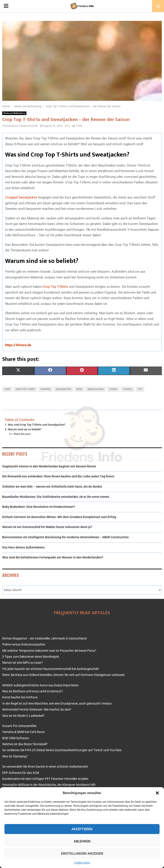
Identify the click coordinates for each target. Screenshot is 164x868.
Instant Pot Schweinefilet (19, 726)
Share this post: (22, 434)
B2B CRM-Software (16, 738)
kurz (79, 389)
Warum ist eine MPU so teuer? (23, 663)
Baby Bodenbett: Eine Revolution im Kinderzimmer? (39, 507)
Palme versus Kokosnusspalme (24, 644)
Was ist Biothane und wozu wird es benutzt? (33, 691)
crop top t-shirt (25, 389)
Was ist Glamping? (15, 756)
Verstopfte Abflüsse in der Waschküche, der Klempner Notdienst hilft (49, 785)
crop (7, 389)
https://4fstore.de (18, 345)
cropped (45, 389)
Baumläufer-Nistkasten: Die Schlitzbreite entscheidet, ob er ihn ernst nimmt (56, 497)
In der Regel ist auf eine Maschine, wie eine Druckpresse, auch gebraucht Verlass (57, 703)
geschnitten (63, 389)
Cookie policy (82, 863)
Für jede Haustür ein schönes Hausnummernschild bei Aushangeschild (50, 669)
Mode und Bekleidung (14, 113)
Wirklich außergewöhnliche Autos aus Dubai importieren (40, 685)
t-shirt (113, 389)
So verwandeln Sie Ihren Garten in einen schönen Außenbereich (45, 767)
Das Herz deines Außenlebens (23, 547)
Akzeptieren (82, 829)
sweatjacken (96, 389)
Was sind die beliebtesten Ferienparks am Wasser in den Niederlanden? (53, 557)
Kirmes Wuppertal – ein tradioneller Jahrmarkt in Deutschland (44, 638)
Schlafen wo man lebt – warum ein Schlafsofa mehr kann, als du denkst (52, 487)
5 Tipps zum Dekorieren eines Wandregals (31, 657)
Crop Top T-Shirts (55, 287)
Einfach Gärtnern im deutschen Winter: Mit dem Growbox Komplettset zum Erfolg (59, 517)
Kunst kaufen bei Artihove (20, 697)
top (140, 389)
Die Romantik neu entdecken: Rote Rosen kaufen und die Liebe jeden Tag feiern (58, 476)
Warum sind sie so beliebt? (25, 429)
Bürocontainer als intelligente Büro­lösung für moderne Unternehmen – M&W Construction (65, 537)
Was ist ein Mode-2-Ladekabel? (23, 716)
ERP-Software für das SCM (21, 773)
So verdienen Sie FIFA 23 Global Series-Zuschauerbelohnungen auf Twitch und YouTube (62, 750)
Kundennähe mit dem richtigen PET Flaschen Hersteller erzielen (45, 779)
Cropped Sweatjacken (21, 197)
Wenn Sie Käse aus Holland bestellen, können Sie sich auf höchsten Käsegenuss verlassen (63, 675)
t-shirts (127, 389)
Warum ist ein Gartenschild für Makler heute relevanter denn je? (47, 527)
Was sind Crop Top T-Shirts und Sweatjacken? (37, 425)
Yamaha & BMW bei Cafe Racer (24, 732)
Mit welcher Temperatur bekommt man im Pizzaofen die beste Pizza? (49, 651)
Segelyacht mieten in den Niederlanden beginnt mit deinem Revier (49, 466)
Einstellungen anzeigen (82, 854)
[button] (157, 793)
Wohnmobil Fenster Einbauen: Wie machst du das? (37, 709)
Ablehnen (82, 841)
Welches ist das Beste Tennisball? (25, 744)
